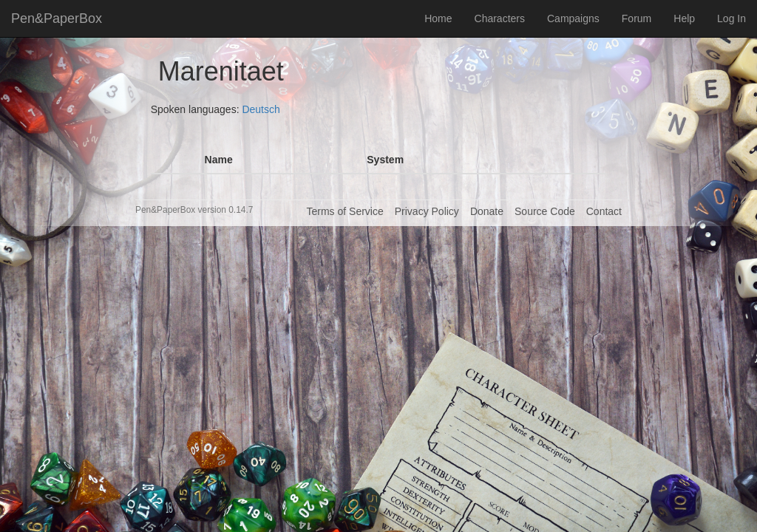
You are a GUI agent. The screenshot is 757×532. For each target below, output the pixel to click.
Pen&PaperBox (57, 18)
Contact (604, 211)
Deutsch (261, 109)
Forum (637, 18)
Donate (487, 211)
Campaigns (573, 18)
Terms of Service (344, 211)
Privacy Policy (427, 211)
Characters (500, 18)
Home (438, 18)
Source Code (545, 211)
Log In (731, 18)
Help (684, 18)
